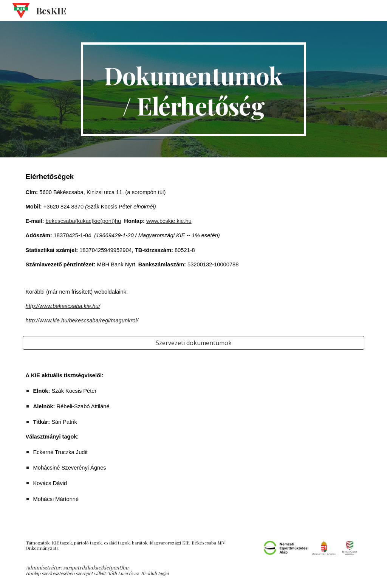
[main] (193, 89)
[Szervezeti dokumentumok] (194, 343)
